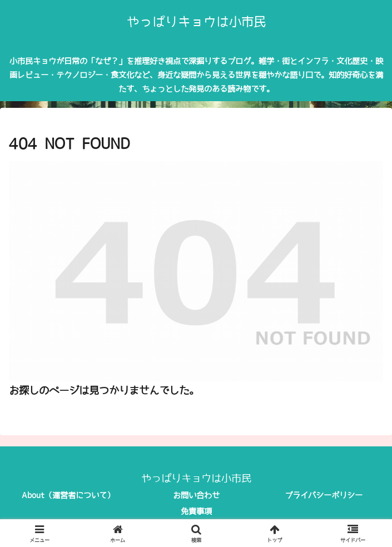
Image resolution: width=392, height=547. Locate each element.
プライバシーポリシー (324, 495)
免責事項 (196, 511)
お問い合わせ (196, 495)
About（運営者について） (68, 495)
